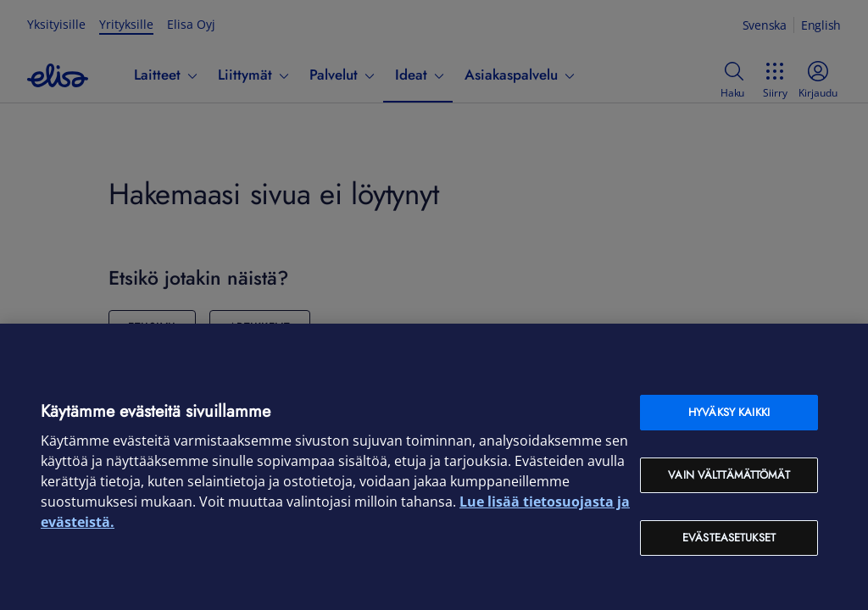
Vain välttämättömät (729, 475)
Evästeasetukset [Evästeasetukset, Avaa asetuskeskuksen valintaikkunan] (729, 538)
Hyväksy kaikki (729, 412)
